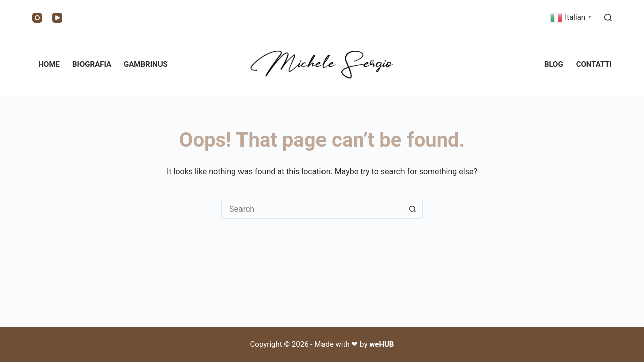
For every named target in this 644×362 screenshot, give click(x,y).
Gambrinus (146, 64)
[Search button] (413, 209)
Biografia (92, 64)
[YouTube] (57, 18)
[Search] (608, 17)
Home (50, 64)
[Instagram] (37, 18)
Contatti (594, 64)
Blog (554, 64)
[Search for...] (312, 209)
